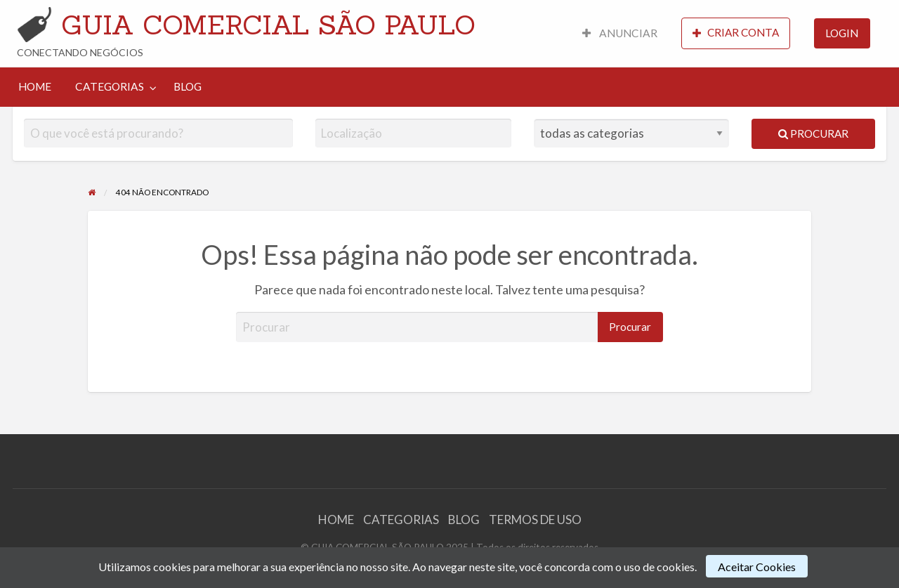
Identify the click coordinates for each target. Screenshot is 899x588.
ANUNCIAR (620, 33)
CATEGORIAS (110, 86)
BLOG (188, 86)
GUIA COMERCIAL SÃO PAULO (268, 25)
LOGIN (842, 33)
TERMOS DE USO (535, 520)
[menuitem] (620, 33)
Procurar (813, 133)
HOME (35, 86)
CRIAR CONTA (736, 33)
